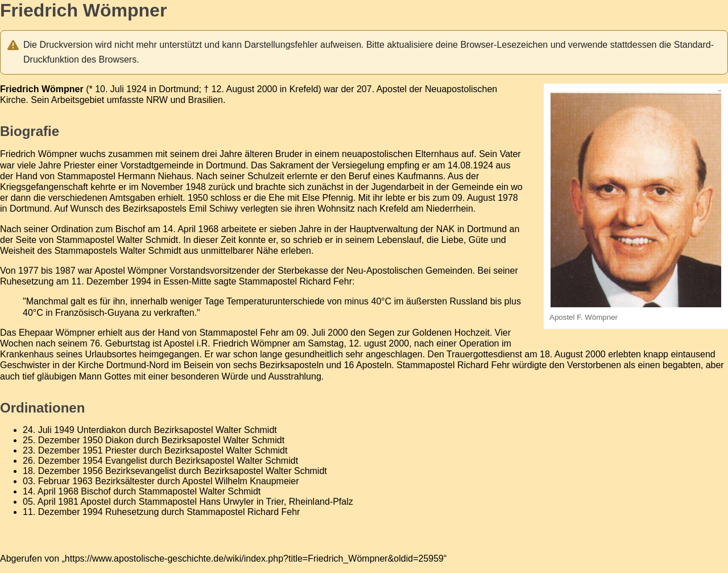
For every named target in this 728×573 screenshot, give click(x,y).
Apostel (392, 89)
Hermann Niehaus (154, 176)
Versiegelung (358, 165)
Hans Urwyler (226, 502)
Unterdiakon (101, 430)
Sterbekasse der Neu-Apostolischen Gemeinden (375, 271)
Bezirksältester (125, 481)
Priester (121, 450)
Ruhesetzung (132, 512)
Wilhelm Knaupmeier (257, 481)
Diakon (119, 440)
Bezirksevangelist (141, 471)
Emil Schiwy (213, 209)
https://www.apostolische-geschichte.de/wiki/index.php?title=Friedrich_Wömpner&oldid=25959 (254, 558)
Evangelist (126, 461)
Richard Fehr (326, 281)
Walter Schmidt (147, 240)
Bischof (96, 491)
